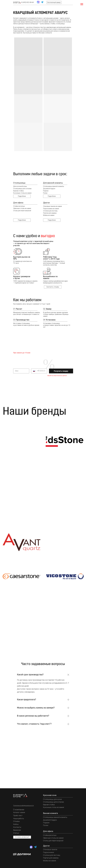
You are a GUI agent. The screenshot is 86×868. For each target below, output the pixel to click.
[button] (54, 2)
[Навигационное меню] (82, 4)
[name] (21, 371)
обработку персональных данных (57, 376)
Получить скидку (61, 371)
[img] (17, 2)
